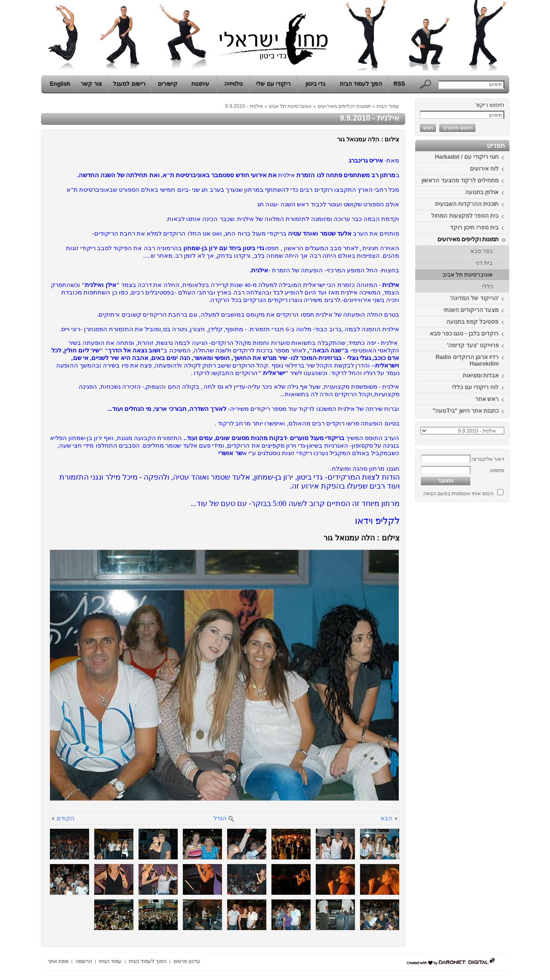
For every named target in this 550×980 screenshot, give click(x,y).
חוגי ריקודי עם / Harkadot (467, 157)
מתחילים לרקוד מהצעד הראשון (460, 180)
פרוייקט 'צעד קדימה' (473, 345)
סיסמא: (497, 470)
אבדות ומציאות (481, 376)
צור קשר (91, 84)
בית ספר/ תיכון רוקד (474, 228)
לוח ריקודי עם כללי (475, 387)
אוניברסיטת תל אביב (468, 275)
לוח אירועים (484, 169)
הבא (386, 818)
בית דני (484, 263)
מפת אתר (58, 961)
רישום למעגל (129, 84)
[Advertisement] (481, 647)
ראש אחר (487, 399)
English (60, 84)
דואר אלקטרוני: (488, 459)
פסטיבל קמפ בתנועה (473, 322)
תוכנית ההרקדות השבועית (467, 204)
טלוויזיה (234, 84)
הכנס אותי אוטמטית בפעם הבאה (458, 493)
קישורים (168, 84)
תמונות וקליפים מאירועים (468, 239)
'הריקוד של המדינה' (474, 298)
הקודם (66, 818)
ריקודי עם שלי (273, 84)
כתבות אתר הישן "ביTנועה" (466, 411)
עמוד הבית (388, 106)
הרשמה (84, 961)
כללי (488, 286)
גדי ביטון (315, 84)
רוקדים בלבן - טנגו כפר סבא (464, 334)
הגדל (220, 818)
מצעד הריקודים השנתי (471, 310)
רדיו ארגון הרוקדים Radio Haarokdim (467, 360)
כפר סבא (481, 251)
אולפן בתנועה (482, 192)
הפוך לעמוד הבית (361, 84)
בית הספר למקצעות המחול (465, 216)
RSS (399, 84)
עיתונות (200, 84)
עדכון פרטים (187, 961)
